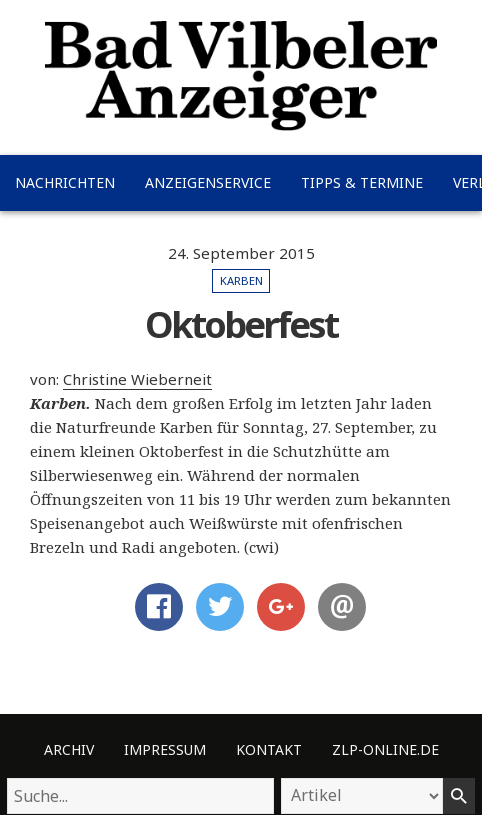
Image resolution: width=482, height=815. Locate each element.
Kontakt (269, 749)
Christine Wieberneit (137, 379)
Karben (241, 280)
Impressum (165, 749)
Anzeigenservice (208, 182)
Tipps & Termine (362, 182)
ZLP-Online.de (385, 749)
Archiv (69, 749)
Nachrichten (65, 182)
